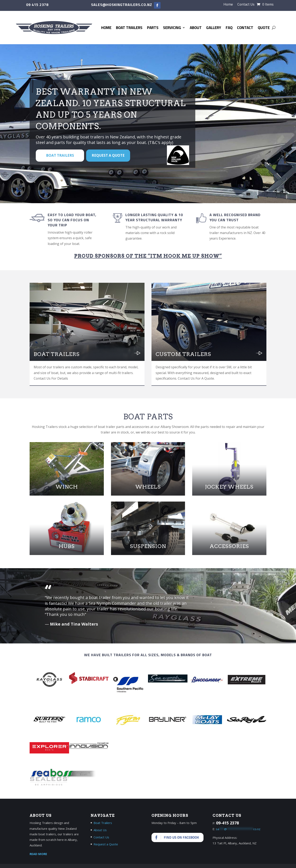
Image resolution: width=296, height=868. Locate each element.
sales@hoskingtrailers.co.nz (122, 5)
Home (228, 5)
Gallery (214, 27)
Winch (67, 487)
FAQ (229, 27)
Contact (245, 27)
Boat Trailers (129, 27)
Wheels (148, 487)
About (196, 27)
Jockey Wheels (229, 487)
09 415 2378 (37, 5)
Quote (264, 27)
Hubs (67, 546)
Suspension (148, 546)
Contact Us (246, 5)
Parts (153, 27)
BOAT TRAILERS (60, 155)
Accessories (229, 546)
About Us (100, 830)
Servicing (172, 27)
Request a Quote (108, 155)
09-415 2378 (227, 823)
